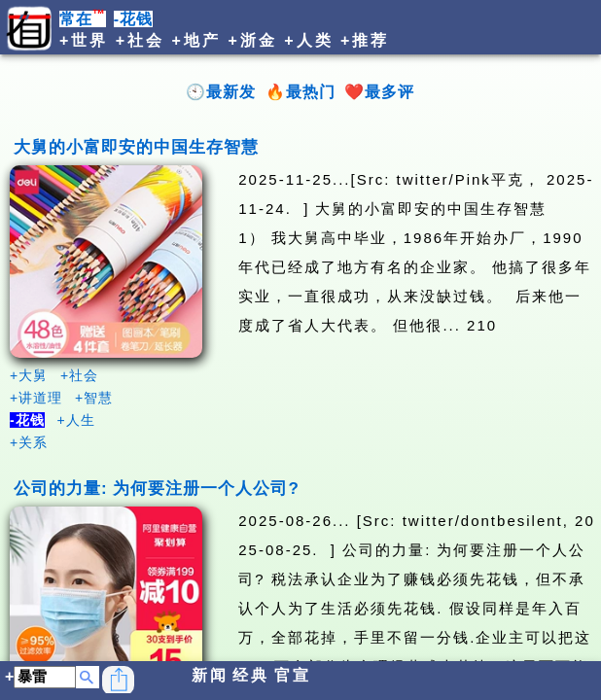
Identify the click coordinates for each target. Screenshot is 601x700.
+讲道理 (36, 398)
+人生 (76, 420)
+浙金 (252, 40)
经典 (251, 675)
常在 (83, 19)
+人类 (308, 40)
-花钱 (133, 19)
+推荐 (365, 40)
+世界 (84, 40)
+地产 (196, 40)
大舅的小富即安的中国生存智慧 (136, 147)
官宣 (293, 675)
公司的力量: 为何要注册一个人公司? (157, 489)
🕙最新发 (221, 92)
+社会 (140, 40)
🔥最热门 (300, 92)
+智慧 (94, 398)
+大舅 (29, 375)
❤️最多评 (379, 92)
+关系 (29, 442)
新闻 (210, 675)
